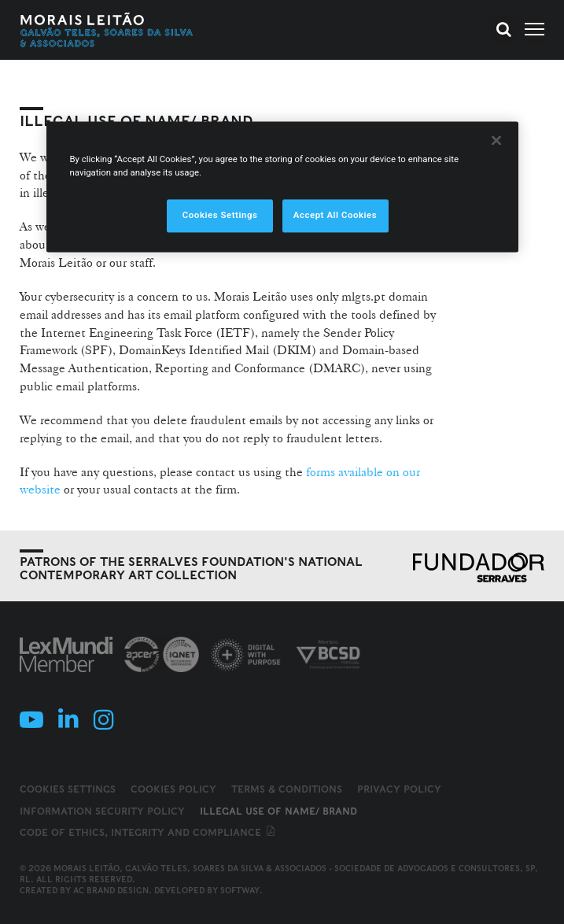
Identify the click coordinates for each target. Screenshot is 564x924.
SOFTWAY (240, 890)
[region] (282, 187)
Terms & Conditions (287, 789)
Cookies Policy (173, 789)
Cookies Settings (68, 789)
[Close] (496, 141)
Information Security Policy (102, 811)
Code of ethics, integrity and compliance (148, 832)
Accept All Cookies (335, 216)
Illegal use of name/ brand (278, 811)
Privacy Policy (399, 789)
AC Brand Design (111, 890)
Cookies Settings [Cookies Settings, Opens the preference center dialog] (220, 216)
